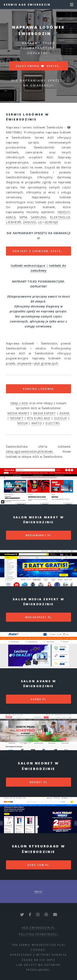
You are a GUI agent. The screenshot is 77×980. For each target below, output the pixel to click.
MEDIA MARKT (18, 413)
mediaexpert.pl (38, 617)
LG (40, 222)
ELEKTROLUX (60, 217)
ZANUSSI (30, 222)
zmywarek (24, 363)
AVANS (65, 413)
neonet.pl (38, 782)
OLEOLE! (60, 418)
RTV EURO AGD (39, 418)
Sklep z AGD (19, 403)
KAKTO (37, 423)
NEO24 (22, 423)
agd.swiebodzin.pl (39, 927)
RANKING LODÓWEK (38, 389)
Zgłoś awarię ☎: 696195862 (40, 66)
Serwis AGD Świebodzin (27, 5)
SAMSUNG (39, 217)
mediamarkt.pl (38, 535)
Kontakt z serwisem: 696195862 (41, 251)
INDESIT (64, 212)
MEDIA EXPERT (44, 413)
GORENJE (51, 222)
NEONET (17, 418)
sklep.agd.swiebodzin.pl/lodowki (29, 451)
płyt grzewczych (46, 363)
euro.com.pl (38, 865)
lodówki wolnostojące (28, 265)
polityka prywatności (39, 934)
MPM (23, 217)
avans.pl (38, 699)
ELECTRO (53, 423)
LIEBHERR (13, 222)
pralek (10, 363)
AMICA (11, 217)
